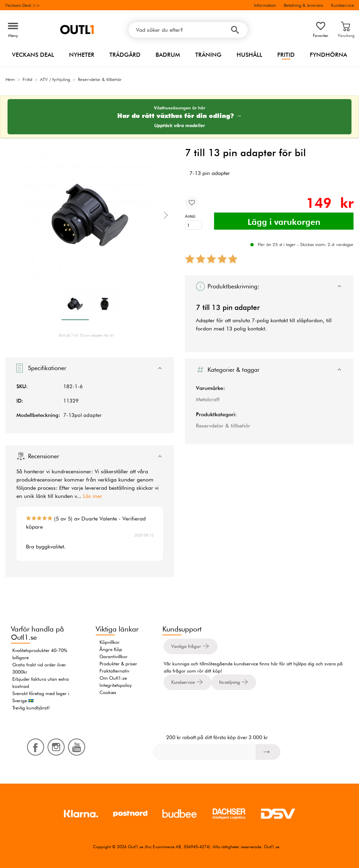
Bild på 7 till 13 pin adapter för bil (86, 335)
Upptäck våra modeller (180, 126)
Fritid (286, 55)
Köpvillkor (110, 642)
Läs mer (93, 496)
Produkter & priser (118, 664)
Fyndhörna (328, 55)
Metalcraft (208, 399)
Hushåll (249, 55)
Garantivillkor (114, 656)
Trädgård (125, 55)
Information (265, 5)
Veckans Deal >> (23, 5)
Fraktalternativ (114, 671)
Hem (10, 79)
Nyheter (82, 55)
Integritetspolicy (116, 685)
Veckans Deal (33, 55)
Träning (208, 55)
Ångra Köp (111, 649)
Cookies (108, 692)
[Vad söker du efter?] (188, 30)
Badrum (168, 55)
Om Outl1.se (113, 678)
